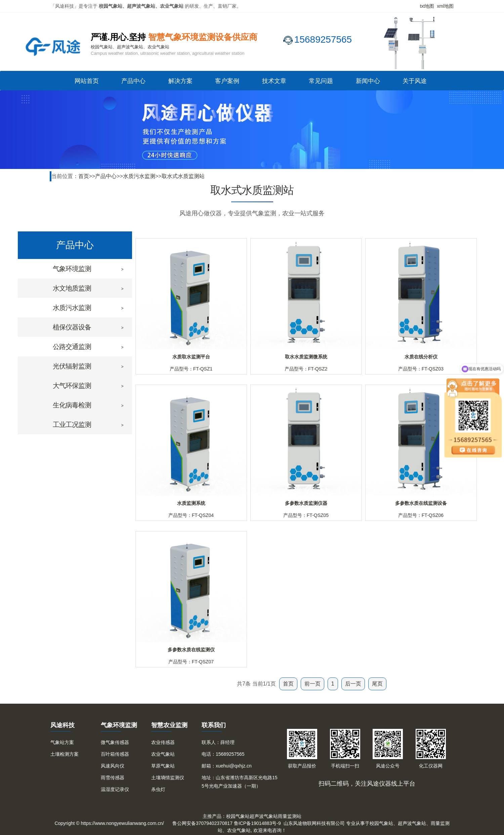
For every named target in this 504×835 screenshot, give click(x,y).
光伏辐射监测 (72, 366)
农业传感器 (163, 742)
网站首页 (87, 81)
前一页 (312, 684)
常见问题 (321, 81)
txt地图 (427, 6)
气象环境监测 (72, 269)
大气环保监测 (72, 386)
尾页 (377, 684)
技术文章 (274, 81)
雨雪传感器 (113, 778)
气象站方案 (62, 742)
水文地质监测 (72, 288)
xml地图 (445, 6)
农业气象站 (163, 754)
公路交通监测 (72, 347)
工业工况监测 (72, 425)
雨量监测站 (290, 816)
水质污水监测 (139, 176)
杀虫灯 (158, 789)
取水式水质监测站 (183, 176)
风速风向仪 (113, 766)
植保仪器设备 (72, 327)
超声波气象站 (264, 816)
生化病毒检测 (72, 405)
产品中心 (133, 81)
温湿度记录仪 (115, 789)
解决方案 (180, 81)
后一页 (353, 684)
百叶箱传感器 (115, 754)
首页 (84, 176)
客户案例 (227, 81)
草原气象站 (163, 766)
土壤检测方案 (65, 754)
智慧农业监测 (169, 725)
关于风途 (415, 81)
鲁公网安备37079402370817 (202, 823)
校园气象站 (238, 816)
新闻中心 (368, 81)
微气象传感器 (115, 742)
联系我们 (214, 725)
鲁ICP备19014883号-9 (257, 823)
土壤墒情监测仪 (168, 778)
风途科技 (62, 725)
